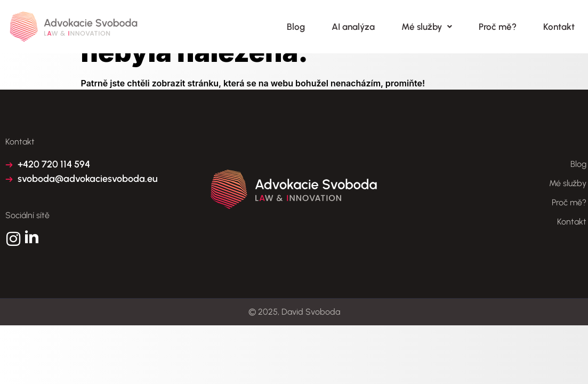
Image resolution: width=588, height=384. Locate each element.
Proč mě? (498, 27)
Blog (296, 27)
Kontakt (559, 27)
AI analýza (353, 27)
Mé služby (427, 27)
